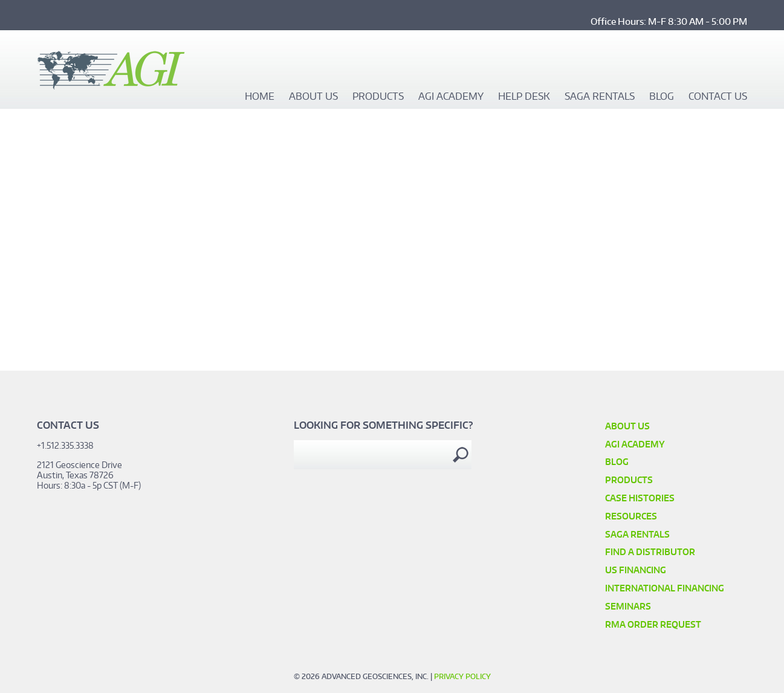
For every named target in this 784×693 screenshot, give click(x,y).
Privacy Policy (462, 676)
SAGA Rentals (600, 97)
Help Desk (524, 97)
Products (378, 97)
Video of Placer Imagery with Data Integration (193, 251)
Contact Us (718, 97)
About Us (313, 97)
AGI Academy (451, 97)
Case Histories (640, 498)
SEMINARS (628, 606)
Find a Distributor (650, 552)
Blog (662, 97)
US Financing (636, 570)
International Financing (665, 588)
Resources (631, 516)
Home (260, 97)
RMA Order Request (653, 624)
